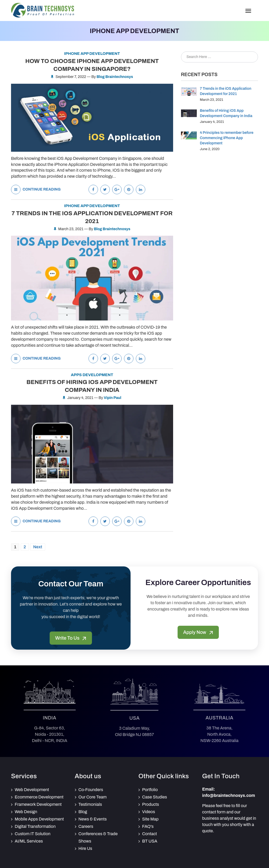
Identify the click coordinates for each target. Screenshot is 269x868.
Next (38, 547)
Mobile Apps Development (39, 819)
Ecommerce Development (39, 797)
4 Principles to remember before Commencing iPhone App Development (227, 138)
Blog (83, 812)
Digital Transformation (35, 826)
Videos (149, 812)
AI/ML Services (29, 841)
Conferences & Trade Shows (98, 837)
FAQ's (148, 826)
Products (151, 804)
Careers (86, 826)
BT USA (150, 841)
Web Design (26, 812)
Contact (149, 834)
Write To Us (71, 638)
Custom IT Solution (33, 834)
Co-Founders (91, 790)
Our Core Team (93, 797)
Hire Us (86, 848)
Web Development (32, 790)
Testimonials (90, 804)
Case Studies (155, 797)
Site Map (150, 819)
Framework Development (38, 804)
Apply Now (198, 632)
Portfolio (150, 790)
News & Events (93, 819)
